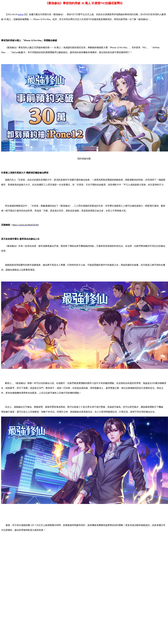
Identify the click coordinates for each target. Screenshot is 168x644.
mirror (21, 14)
